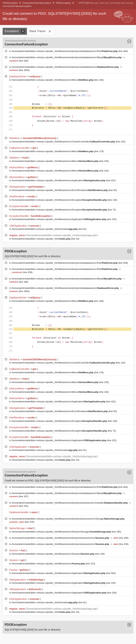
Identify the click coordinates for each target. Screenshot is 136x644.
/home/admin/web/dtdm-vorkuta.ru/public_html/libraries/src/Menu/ (53, 80)
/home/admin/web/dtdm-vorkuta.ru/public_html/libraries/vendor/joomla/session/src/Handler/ (70, 503)
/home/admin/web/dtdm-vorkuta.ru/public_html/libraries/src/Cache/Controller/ (64, 142)
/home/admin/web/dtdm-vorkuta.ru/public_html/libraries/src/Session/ (53, 554)
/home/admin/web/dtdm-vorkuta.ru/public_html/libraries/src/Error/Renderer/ (60, 190)
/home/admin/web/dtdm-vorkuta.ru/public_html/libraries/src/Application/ (59, 180)
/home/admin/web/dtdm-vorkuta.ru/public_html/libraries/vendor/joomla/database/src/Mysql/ (67, 57)
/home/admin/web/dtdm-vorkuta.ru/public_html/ (41, 239)
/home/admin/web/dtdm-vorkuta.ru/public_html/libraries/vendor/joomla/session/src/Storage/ (68, 519)
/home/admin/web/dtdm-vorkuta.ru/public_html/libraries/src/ (49, 564)
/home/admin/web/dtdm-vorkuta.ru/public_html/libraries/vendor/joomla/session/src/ (61, 538)
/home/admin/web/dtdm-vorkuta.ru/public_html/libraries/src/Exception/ (60, 200)
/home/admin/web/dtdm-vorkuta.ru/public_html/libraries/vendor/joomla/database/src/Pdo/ (65, 51)
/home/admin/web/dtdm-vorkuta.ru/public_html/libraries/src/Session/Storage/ (62, 532)
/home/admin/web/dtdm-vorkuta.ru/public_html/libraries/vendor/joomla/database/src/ (66, 67)
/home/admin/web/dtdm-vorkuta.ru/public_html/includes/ (45, 229)
